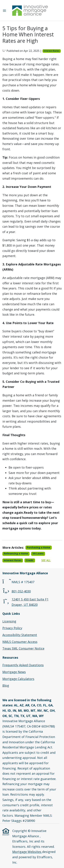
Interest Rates (52, 51)
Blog (6, 685)
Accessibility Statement (20, 635)
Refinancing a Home (16, 554)
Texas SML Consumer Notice (23, 648)
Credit (30, 560)
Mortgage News (14, 672)
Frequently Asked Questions (23, 665)
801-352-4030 (21, 591)
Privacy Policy (12, 628)
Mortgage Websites (27, 852)
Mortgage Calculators (18, 679)
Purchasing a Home (38, 547)
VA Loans (38, 554)
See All (46, 560)
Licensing (9, 621)
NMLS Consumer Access (20, 642)
